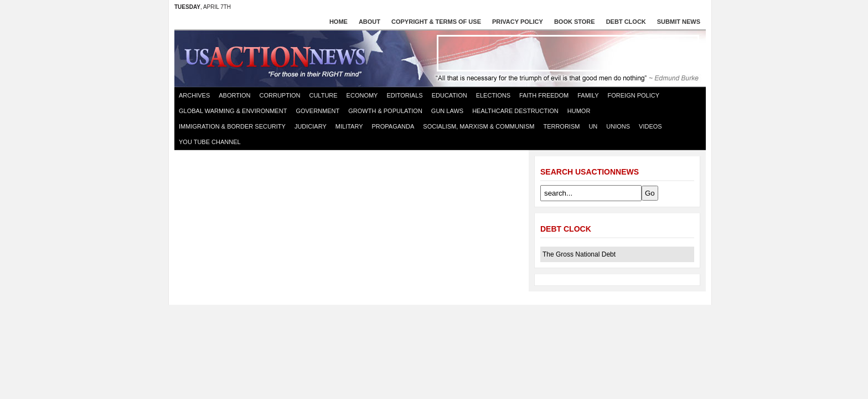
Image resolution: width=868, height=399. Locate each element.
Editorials (404, 95)
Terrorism (561, 126)
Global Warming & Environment (233, 111)
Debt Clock (626, 22)
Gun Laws (447, 111)
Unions (618, 126)
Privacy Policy (518, 22)
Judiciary (311, 126)
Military (349, 126)
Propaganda (393, 126)
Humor (579, 111)
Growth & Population (385, 111)
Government (317, 111)
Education (449, 95)
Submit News (679, 22)
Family (588, 95)
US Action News (278, 58)
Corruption (280, 95)
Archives (194, 95)
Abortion (234, 95)
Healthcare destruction (515, 111)
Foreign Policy (634, 95)
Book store (575, 22)
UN (593, 126)
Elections (493, 95)
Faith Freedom (544, 95)
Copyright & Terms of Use (436, 22)
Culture (323, 95)
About (370, 22)
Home (339, 22)
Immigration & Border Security (232, 126)
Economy (362, 95)
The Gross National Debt (579, 254)
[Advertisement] (568, 53)
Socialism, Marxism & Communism (479, 126)
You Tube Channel (210, 142)
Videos (650, 126)
